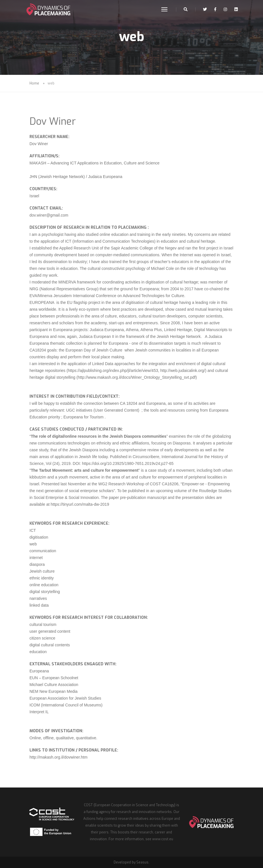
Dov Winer (53, 121)
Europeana (39, 671)
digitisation (39, 537)
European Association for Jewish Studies (65, 698)
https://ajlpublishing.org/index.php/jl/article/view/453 (113, 371)
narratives (38, 598)
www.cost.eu (163, 839)
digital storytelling (45, 592)
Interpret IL (39, 712)
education (38, 652)
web (33, 544)
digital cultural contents (50, 645)
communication (43, 551)
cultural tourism (43, 624)
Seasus (142, 862)
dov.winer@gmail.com (49, 215)
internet (36, 558)
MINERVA (68, 282)
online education (44, 585)
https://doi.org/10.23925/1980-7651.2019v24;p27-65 (128, 463)
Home (34, 83)
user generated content (50, 631)
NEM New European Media (54, 691)
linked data (39, 605)
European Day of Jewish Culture (94, 350)
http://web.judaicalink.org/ (183, 371)
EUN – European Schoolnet (54, 678)
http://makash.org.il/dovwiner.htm (59, 757)
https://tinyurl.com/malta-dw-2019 (80, 504)
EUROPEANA (43, 302)
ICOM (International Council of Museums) (66, 705)
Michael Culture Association (54, 685)
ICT (33, 530)
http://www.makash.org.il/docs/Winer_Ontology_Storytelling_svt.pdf (137, 377)
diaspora (37, 564)
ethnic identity (42, 578)
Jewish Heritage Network (179, 336)
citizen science (42, 638)
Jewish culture (42, 571)
